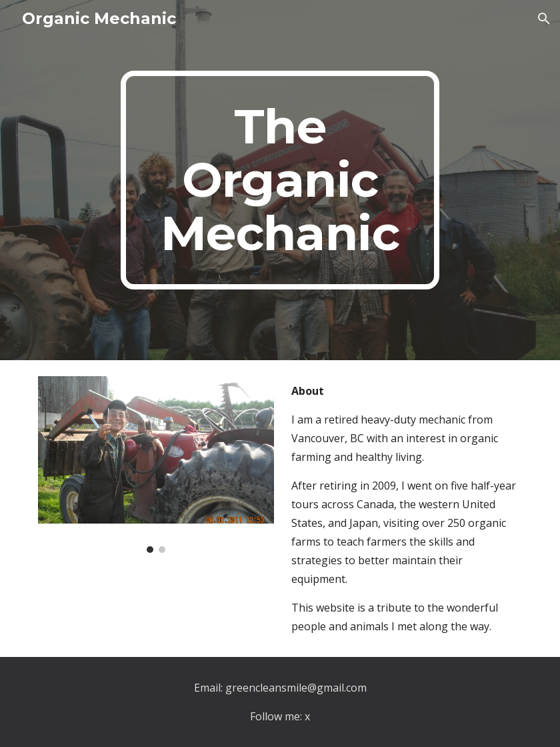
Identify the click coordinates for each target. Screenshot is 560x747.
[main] (280, 180)
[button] (544, 19)
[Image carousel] (156, 465)
